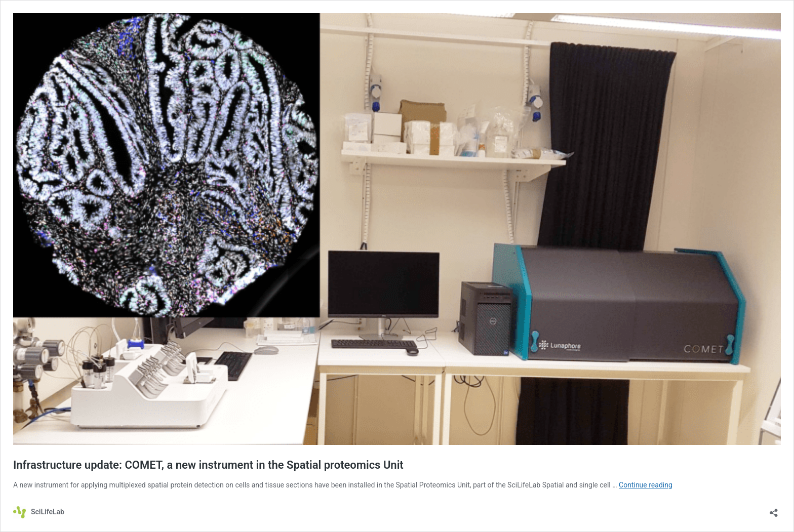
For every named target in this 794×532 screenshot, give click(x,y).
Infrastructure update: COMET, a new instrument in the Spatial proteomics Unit (208, 465)
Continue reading (646, 485)
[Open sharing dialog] (774, 509)
